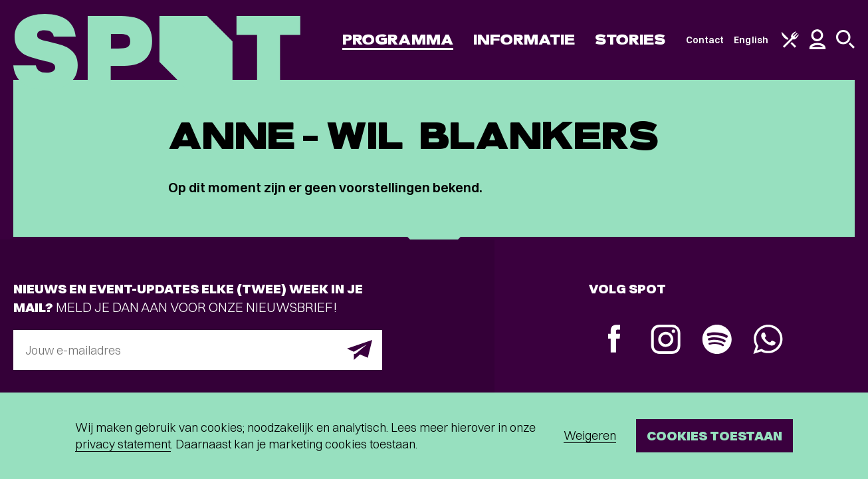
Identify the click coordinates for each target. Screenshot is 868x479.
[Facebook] (614, 340)
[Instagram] (666, 341)
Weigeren (590, 435)
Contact (705, 40)
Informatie (524, 40)
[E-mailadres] (198, 350)
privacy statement (123, 444)
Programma (398, 40)
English (751, 40)
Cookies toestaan (714, 435)
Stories (630, 40)
